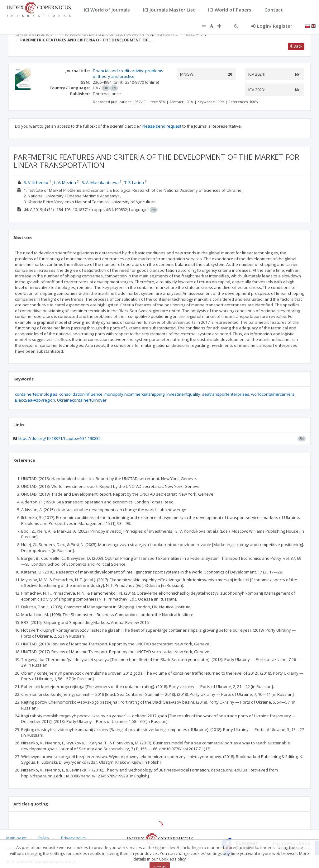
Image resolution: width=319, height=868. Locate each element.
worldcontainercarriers (273, 394)
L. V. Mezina (65, 182)
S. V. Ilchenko (36, 182)
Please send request (162, 126)
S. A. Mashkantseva (100, 182)
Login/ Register (272, 26)
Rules (44, 838)
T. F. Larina (134, 182)
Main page (16, 838)
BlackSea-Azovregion (35, 400)
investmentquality (183, 394)
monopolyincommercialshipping (134, 394)
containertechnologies (36, 394)
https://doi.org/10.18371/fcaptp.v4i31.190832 (59, 438)
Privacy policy (74, 838)
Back (296, 46)
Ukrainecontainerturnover (82, 400)
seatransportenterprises (226, 394)
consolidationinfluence (81, 394)
